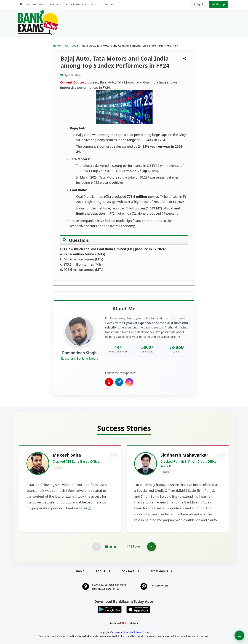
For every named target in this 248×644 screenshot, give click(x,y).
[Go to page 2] (111, 547)
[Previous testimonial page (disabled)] (97, 547)
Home (57, 45)
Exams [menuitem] (54, 4)
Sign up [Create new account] (219, 4)
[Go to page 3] (115, 547)
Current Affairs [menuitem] (37, 4)
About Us (103, 571)
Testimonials (161, 571)
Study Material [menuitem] (74, 4)
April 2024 (72, 45)
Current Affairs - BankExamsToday (131, 632)
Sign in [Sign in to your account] (199, 4)
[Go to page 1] (106, 546)
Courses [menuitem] (109, 4)
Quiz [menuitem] (94, 4)
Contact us (130, 571)
